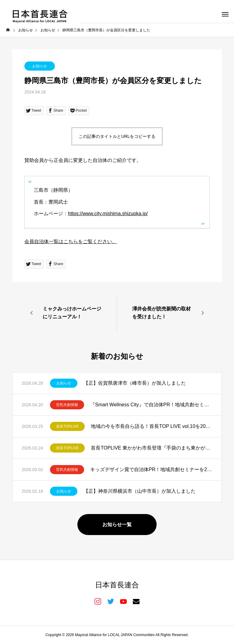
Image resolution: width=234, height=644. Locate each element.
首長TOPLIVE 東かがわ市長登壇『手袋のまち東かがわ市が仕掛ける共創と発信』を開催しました (152, 448)
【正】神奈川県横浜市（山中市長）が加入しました (140, 491)
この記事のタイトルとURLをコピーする (117, 136)
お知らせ (40, 66)
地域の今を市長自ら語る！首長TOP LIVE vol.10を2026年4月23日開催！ (152, 426)
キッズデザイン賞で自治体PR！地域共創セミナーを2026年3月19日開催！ (151, 469)
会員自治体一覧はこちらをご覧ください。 (71, 242)
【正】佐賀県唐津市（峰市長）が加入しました (135, 383)
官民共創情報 (67, 405)
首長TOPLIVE (67, 426)
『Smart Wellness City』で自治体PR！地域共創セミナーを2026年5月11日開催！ (151, 405)
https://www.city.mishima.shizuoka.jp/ (108, 213)
